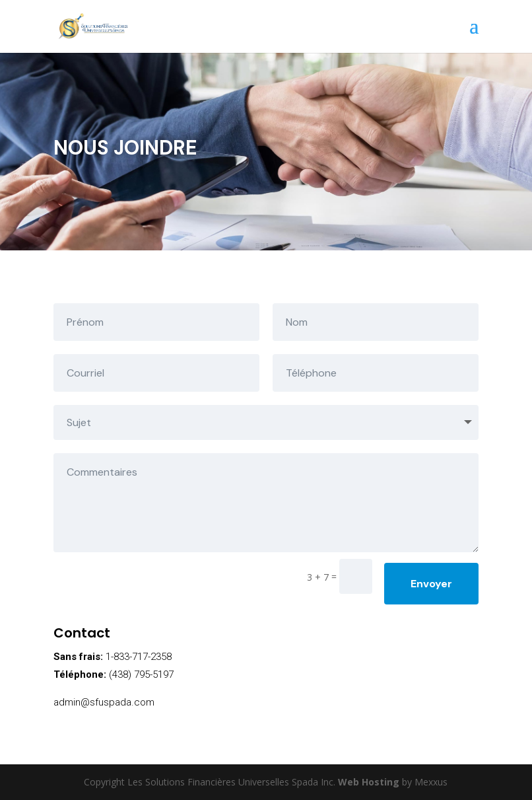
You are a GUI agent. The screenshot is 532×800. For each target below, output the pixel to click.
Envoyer (431, 584)
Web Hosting (369, 782)
